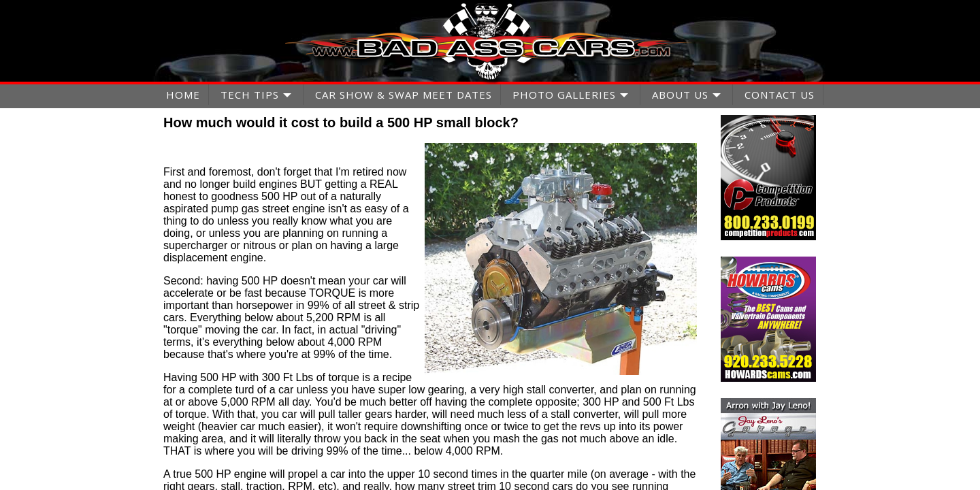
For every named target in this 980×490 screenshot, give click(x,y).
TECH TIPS (250, 95)
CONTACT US (780, 95)
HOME (183, 95)
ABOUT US (680, 95)
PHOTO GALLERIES (564, 95)
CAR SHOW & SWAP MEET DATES (404, 95)
